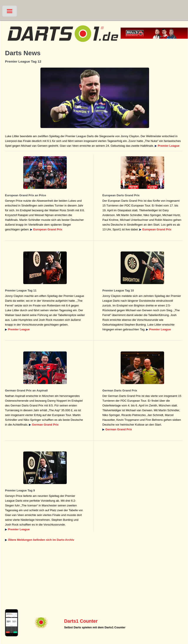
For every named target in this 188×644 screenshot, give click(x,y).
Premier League (169, 146)
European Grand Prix (48, 229)
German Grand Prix (45, 425)
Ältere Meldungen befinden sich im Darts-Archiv (41, 540)
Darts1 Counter (81, 621)
